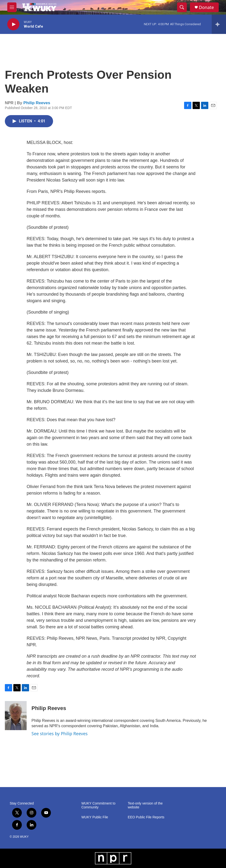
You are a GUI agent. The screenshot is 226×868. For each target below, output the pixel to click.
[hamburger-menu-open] (12, 7)
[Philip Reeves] (16, 716)
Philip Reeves (37, 103)
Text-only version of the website (145, 805)
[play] (13, 24)
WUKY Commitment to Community (98, 805)
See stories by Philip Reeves (60, 734)
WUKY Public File (95, 817)
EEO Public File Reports (146, 817)
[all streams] (219, 24)
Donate (206, 7)
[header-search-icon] (182, 7)
